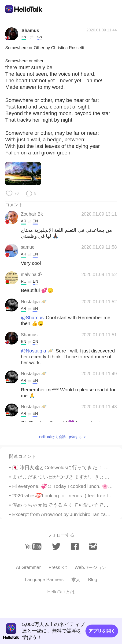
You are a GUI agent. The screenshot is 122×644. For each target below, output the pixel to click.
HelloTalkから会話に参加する (60, 437)
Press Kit (58, 567)
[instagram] (93, 547)
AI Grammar (28, 567)
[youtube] (33, 547)
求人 (76, 580)
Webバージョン (90, 567)
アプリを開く (102, 631)
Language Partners (44, 580)
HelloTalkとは (61, 592)
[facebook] (75, 547)
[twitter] (56, 546)
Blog (93, 580)
